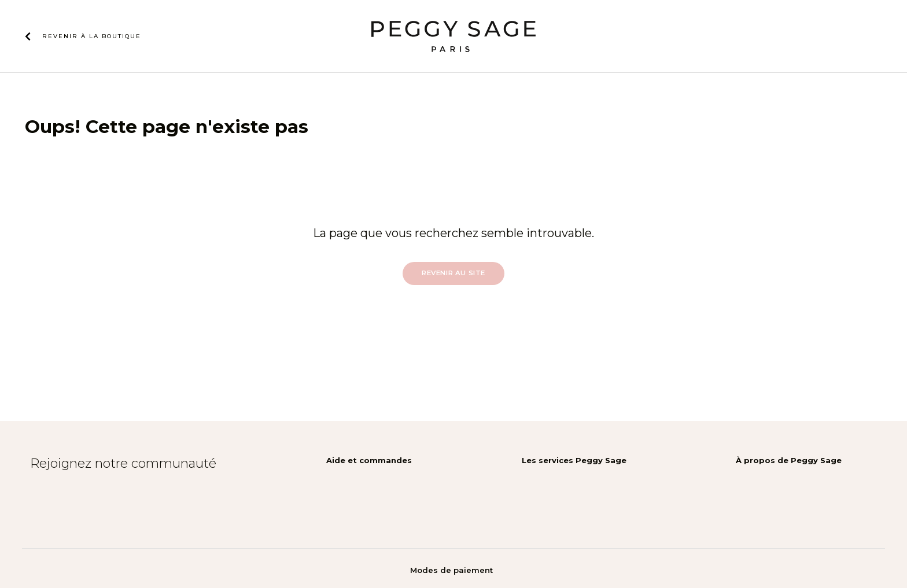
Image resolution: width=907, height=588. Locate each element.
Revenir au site (454, 273)
